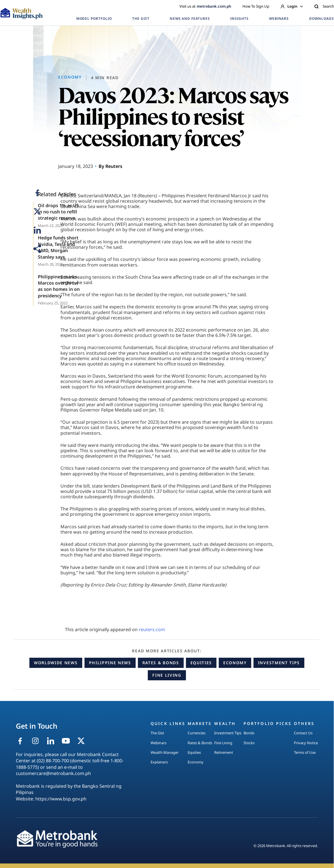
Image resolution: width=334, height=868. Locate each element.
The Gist (157, 733)
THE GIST (141, 19)
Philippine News (110, 663)
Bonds (249, 733)
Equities (201, 663)
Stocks (249, 743)
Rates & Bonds (161, 663)
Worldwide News (56, 663)
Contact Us (303, 733)
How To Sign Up (256, 6)
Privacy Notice (306, 743)
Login (292, 6)
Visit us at (205, 6)
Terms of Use (305, 752)
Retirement (224, 752)
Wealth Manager (165, 752)
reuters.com (152, 629)
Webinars (159, 743)
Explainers (159, 762)
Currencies (197, 733)
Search (324, 6)
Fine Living (167, 675)
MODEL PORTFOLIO (94, 19)
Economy (235, 663)
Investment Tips (279, 663)
